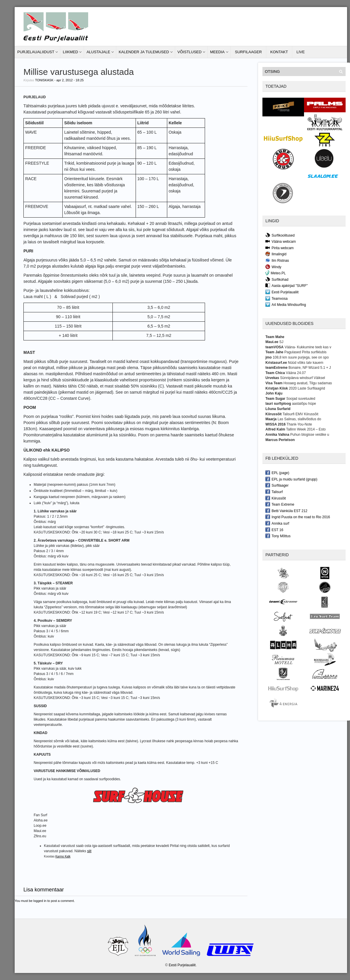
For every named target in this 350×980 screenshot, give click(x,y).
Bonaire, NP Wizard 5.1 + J (310, 368)
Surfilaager (248, 52)
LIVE (301, 52)
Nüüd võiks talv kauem (306, 363)
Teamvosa (276, 298)
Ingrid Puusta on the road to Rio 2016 (298, 517)
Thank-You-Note (299, 424)
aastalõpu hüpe (304, 404)
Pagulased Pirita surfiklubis (305, 352)
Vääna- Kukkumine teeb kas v (308, 347)
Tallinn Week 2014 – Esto (306, 429)
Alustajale (98, 52)
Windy (273, 267)
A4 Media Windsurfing (286, 304)
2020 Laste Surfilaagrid (307, 388)
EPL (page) (277, 473)
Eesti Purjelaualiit (282, 292)
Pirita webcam (279, 248)
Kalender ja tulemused (144, 52)
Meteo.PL (275, 273)
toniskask (44, 80)
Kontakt (279, 52)
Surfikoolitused (280, 235)
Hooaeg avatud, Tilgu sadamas (308, 383)
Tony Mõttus (278, 536)
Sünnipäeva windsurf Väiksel (302, 378)
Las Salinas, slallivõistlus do (299, 419)
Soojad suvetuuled (301, 399)
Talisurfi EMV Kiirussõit (301, 414)
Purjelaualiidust (36, 52)
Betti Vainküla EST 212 (286, 511)
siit (89, 851)
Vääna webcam (281, 241)
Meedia (217, 52)
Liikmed (70, 52)
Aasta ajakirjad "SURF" (286, 285)
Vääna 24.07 (296, 373)
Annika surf (277, 523)
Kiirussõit (276, 498)
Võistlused (189, 52)
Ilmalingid (276, 254)
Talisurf (274, 492)
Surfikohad (277, 279)
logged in (40, 901)
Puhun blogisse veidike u (310, 435)
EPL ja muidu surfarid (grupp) (291, 479)
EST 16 (274, 530)
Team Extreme (280, 504)
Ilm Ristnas (277, 260)
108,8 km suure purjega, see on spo (301, 357)
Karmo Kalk (63, 856)
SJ (281, 342)
